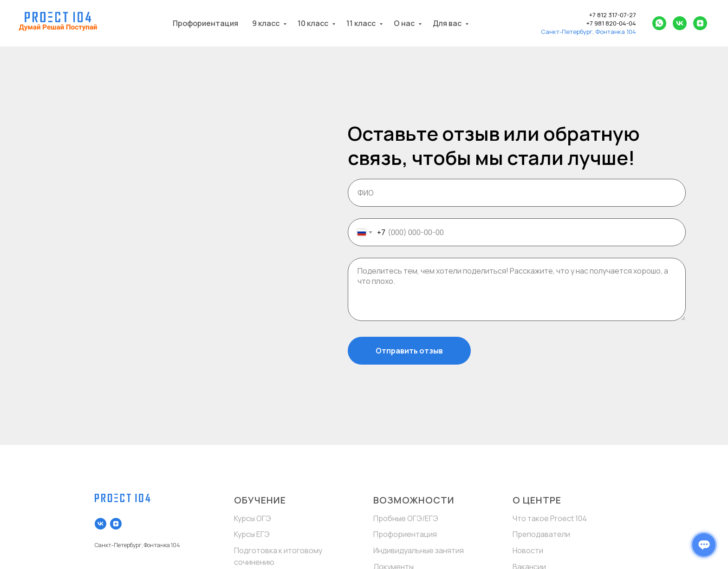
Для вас (448, 23)
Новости (528, 550)
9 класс (266, 23)
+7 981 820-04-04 (611, 23)
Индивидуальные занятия (419, 550)
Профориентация (205, 23)
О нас (405, 23)
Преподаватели (541, 534)
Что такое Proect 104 (550, 518)
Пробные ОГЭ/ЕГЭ (406, 518)
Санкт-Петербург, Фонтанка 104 (588, 32)
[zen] (700, 23)
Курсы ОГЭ (253, 518)
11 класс (362, 23)
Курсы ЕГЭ (252, 534)
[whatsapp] (659, 23)
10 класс (314, 23)
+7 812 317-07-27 (613, 15)
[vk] (680, 23)
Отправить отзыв (409, 351)
